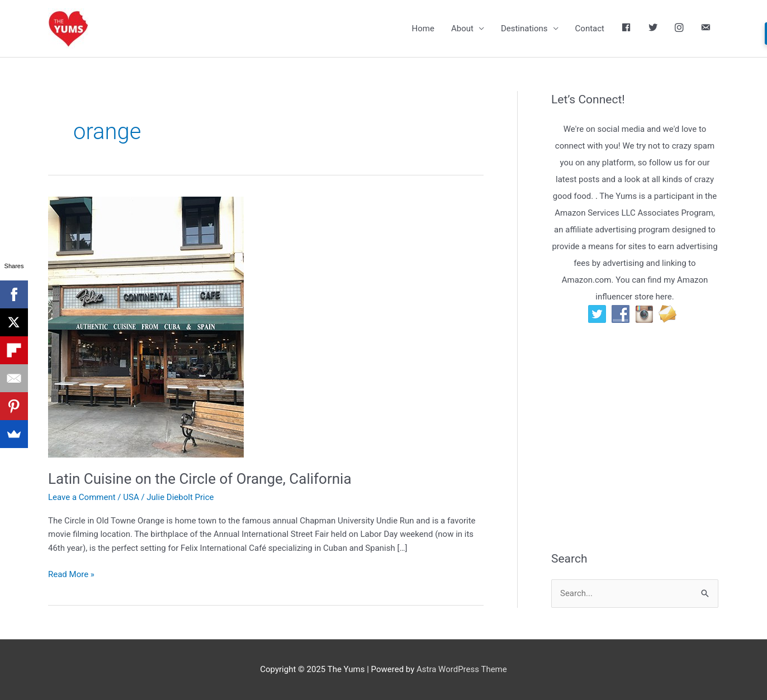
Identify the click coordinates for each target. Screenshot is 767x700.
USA (131, 497)
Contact (590, 28)
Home (423, 28)
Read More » (71, 575)
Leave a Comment (82, 497)
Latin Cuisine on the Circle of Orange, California (200, 479)
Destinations (524, 28)
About (462, 28)
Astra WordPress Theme (462, 669)
